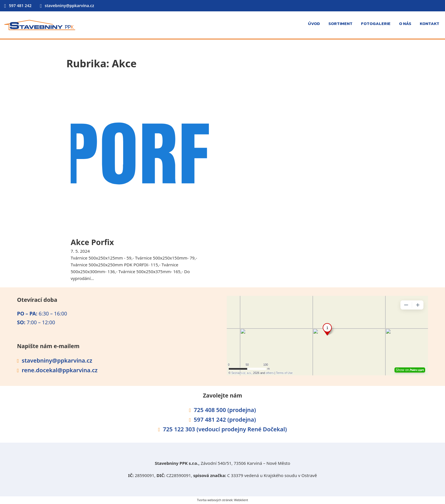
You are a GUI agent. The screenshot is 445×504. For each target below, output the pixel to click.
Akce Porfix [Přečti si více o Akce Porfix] (92, 242)
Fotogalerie (376, 23)
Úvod (314, 23)
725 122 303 (180, 429)
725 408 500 (210, 410)
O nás (405, 23)
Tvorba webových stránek (215, 500)
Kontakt (430, 23)
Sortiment (340, 23)
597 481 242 (20, 6)
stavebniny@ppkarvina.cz (70, 6)
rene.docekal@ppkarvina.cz (60, 370)
